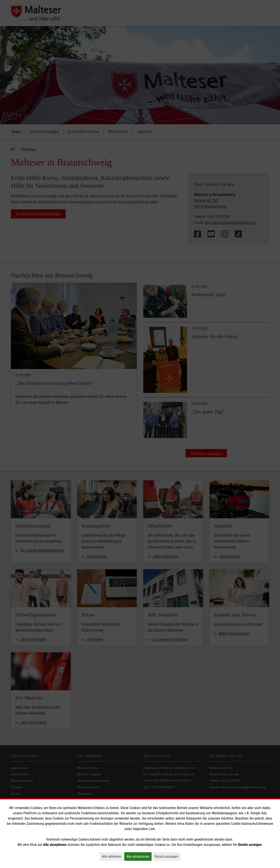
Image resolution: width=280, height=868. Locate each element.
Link (152, 829)
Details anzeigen (168, 856)
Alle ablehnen (113, 856)
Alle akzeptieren (139, 856)
